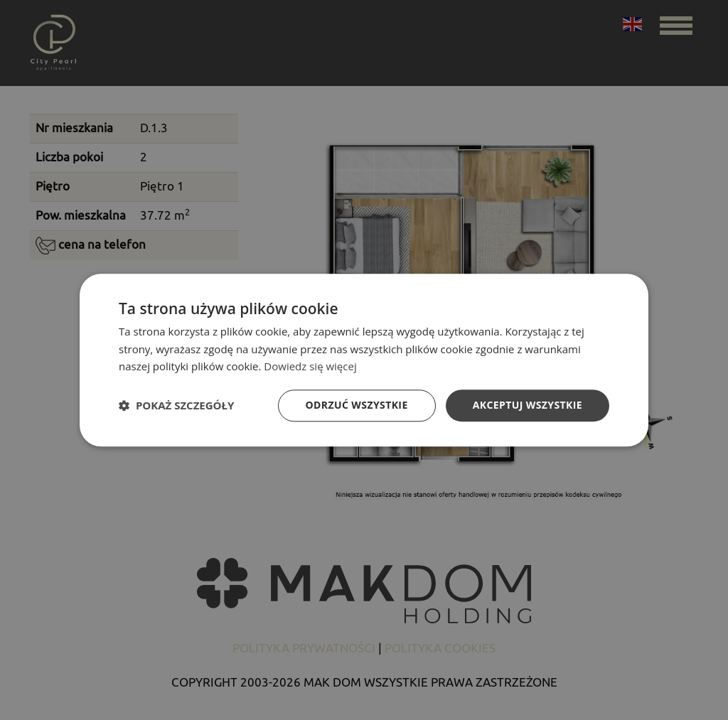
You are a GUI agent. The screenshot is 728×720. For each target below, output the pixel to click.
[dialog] (364, 360)
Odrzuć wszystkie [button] (357, 405)
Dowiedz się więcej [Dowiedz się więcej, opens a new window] (310, 367)
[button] (176, 406)
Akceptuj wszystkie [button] (528, 405)
